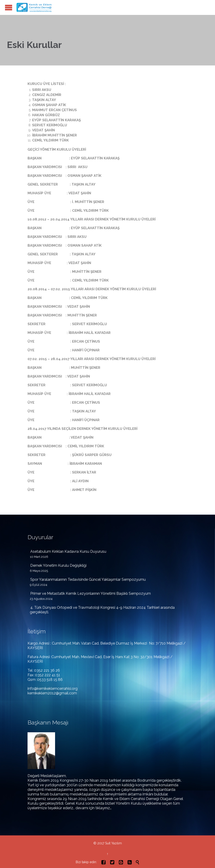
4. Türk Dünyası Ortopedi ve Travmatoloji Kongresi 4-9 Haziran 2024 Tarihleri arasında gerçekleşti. (102, 610)
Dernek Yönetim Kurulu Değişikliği (58, 565)
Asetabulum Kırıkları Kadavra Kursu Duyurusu (68, 551)
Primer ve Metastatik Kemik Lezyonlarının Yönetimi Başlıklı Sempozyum (91, 593)
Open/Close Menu (9, 7)
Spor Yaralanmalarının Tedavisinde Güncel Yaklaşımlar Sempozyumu (88, 579)
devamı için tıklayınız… (94, 808)
